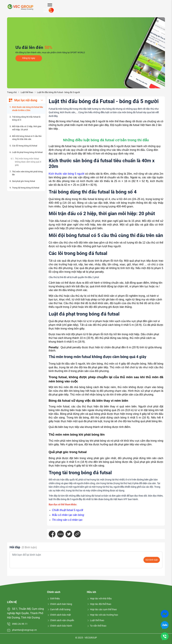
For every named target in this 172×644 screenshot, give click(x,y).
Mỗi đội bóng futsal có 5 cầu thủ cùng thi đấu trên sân (27, 138)
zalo (60, 534)
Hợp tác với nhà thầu (99, 598)
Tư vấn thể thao (97, 626)
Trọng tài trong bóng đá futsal (26, 188)
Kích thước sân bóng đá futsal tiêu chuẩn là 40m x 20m (28, 109)
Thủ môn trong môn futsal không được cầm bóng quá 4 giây (28, 162)
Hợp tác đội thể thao (99, 604)
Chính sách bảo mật (59, 615)
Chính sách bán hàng (60, 604)
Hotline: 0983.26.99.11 (51, 10)
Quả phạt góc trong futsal (24, 181)
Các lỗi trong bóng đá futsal (25, 146)
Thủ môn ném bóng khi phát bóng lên (27, 173)
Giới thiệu (53, 598)
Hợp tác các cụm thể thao (102, 609)
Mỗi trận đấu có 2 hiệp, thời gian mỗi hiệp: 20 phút (27, 128)
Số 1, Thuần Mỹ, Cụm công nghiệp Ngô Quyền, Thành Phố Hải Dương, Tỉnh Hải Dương (25, 613)
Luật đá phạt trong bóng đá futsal (27, 152)
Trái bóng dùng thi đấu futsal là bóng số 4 (26, 118)
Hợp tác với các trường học (102, 615)
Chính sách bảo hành (60, 626)
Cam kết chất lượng (59, 609)
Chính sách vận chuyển (61, 620)
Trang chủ (12, 92)
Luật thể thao (27, 92)
